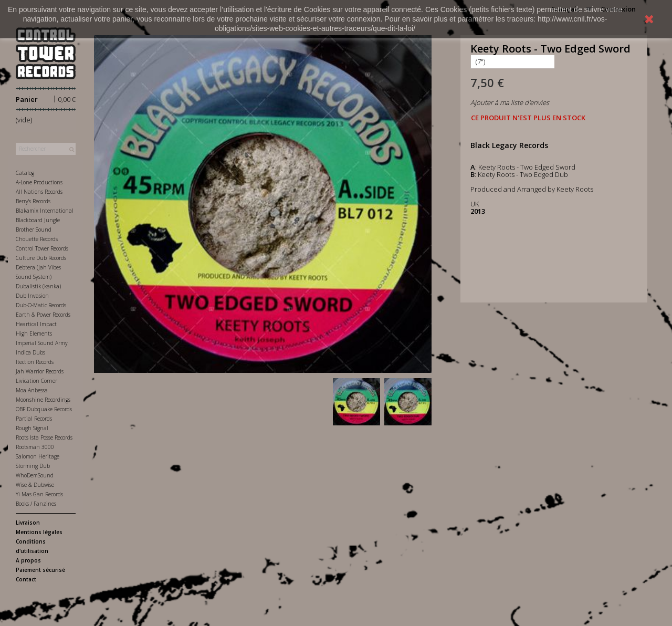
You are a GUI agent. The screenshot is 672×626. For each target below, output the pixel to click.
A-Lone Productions (39, 182)
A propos (28, 560)
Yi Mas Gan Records (39, 494)
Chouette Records (37, 239)
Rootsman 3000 (35, 447)
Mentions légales (39, 532)
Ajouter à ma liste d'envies (510, 102)
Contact (26, 579)
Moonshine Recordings (43, 400)
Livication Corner (36, 381)
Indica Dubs (30, 352)
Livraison (28, 523)
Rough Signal (32, 428)
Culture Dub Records (41, 258)
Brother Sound (34, 229)
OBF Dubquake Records (44, 409)
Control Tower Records (42, 248)
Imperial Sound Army (42, 343)
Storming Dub (33, 466)
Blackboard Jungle (38, 220)
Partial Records (34, 419)
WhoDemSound (35, 475)
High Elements (34, 333)
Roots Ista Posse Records (44, 437)
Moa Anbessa (32, 390)
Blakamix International (45, 211)
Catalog (25, 173)
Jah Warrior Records (40, 371)
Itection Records (35, 362)
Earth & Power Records (43, 315)
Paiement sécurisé (40, 570)
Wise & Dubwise (35, 485)
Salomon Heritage (38, 456)
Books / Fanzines (36, 504)
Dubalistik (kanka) (38, 286)
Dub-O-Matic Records (41, 305)
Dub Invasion (32, 296)
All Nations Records (39, 192)
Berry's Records (33, 201)
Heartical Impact (36, 324)
